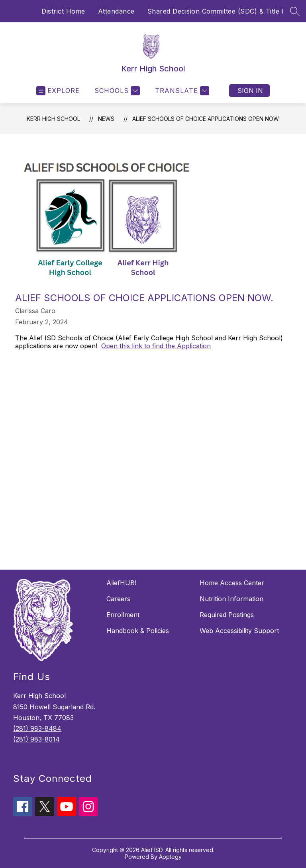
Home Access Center (232, 583)
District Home (63, 11)
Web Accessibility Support (239, 631)
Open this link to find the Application (156, 346)
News (106, 119)
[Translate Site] (181, 91)
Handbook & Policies (138, 631)
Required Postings (227, 615)
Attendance (116, 11)
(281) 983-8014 (36, 739)
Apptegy (170, 857)
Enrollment (123, 615)
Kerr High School (53, 119)
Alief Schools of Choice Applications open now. (206, 119)
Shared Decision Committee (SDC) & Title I (216, 11)
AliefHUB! (121, 583)
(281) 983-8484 (37, 728)
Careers (118, 599)
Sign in (250, 91)
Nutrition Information (231, 599)
